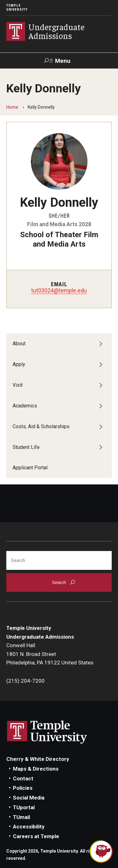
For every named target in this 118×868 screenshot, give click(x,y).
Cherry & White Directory (38, 759)
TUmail (21, 817)
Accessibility (29, 827)
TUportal (24, 807)
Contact (23, 778)
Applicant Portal (30, 468)
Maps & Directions (36, 769)
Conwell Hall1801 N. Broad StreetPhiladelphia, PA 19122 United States (50, 654)
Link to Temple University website (47, 732)
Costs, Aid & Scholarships (41, 426)
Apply (19, 364)
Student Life (26, 447)
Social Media (29, 798)
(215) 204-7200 (25, 681)
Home (12, 107)
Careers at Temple (36, 836)
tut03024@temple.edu (59, 291)
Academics (25, 406)
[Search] (59, 560)
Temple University (17, 8)
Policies (23, 788)
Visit (18, 385)
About (19, 344)
